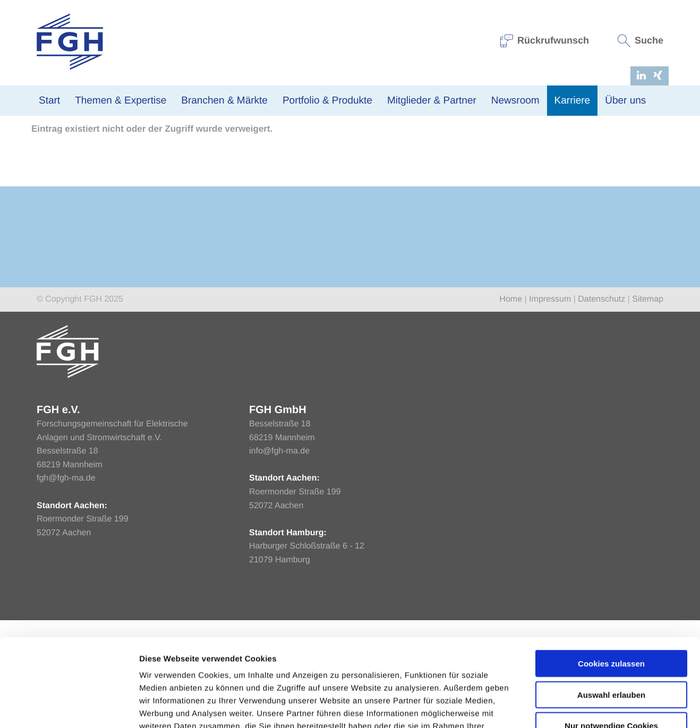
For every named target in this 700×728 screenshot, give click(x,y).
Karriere (573, 101)
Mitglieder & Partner (432, 101)
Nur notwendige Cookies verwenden (611, 655)
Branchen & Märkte (224, 101)
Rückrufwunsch (545, 40)
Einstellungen (565, 707)
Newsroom (515, 101)
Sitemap (648, 407)
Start (49, 101)
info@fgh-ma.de (279, 559)
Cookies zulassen (611, 588)
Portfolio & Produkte (327, 101)
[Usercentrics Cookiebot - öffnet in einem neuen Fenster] (69, 707)
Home (41, 211)
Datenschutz (601, 407)
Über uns (625, 101)
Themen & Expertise (121, 101)
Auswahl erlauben (611, 619)
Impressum (550, 407)
